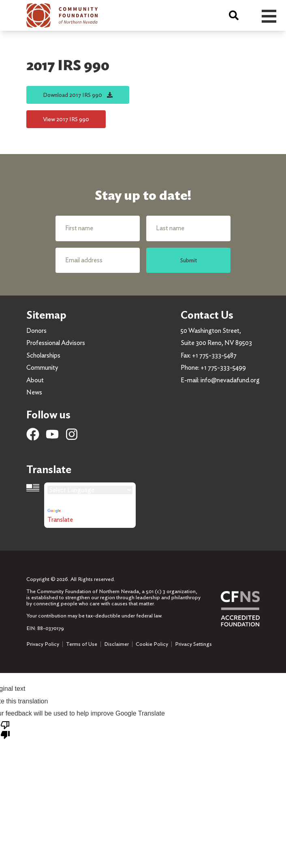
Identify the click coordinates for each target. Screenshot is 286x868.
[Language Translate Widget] (90, 490)
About (35, 380)
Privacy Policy (43, 644)
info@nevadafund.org (230, 380)
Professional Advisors (56, 343)
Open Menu (269, 16)
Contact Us (207, 315)
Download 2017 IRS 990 (78, 95)
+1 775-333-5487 (214, 355)
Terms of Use (82, 644)
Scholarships (43, 355)
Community (42, 368)
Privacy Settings (193, 644)
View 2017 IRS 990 (66, 119)
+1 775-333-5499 (223, 368)
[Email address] (98, 260)
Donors (36, 331)
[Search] (234, 15)
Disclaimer (116, 644)
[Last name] (188, 228)
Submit (189, 260)
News (34, 392)
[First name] (98, 228)
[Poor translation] (5, 729)
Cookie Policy (152, 644)
